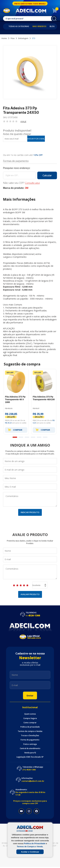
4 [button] (33, 437)
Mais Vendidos (39, 26)
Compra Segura (30, 718)
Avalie (23, 122)
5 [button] (39, 437)
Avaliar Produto (30, 594)
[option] (16, 402)
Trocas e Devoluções (30, 736)
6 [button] (45, 437)
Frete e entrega (30, 744)
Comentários (30, 499)
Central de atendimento (30, 748)
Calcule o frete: (30, 168)
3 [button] (27, 437)
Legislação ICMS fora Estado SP (30, 757)
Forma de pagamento (30, 740)
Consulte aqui (32, 183)
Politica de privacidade (30, 727)
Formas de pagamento (16, 161)
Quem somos (30, 714)
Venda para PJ (30, 753)
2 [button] (21, 437)
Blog (52, 26)
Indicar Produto (30, 512)
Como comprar (30, 723)
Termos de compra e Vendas (30, 731)
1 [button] (15, 437)
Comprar (15, 430)
